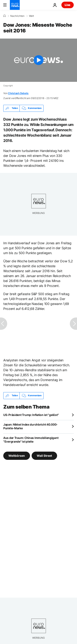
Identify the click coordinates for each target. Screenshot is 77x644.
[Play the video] (38, 60)
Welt (31, 16)
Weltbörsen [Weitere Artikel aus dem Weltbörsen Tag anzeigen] (17, 455)
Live (68, 5)
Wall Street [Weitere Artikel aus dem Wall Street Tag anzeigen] (44, 455)
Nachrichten (17, 16)
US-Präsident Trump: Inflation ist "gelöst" (31, 415)
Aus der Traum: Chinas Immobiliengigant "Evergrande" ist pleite (31, 440)
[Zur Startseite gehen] (15, 5)
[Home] (5, 16)
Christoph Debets (18, 93)
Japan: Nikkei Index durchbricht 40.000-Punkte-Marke (30, 426)
